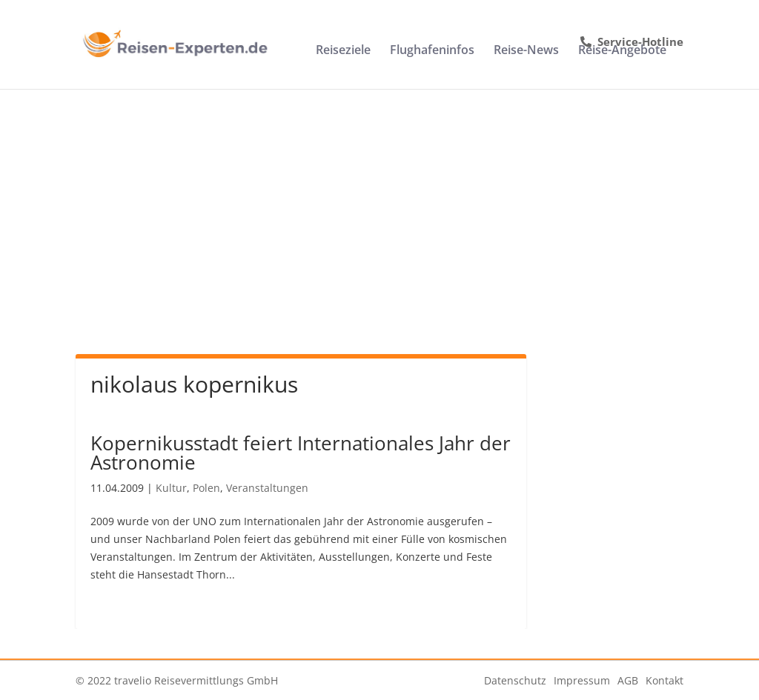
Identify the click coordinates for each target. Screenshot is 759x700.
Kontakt (664, 680)
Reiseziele (343, 51)
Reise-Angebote (622, 51)
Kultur (171, 488)
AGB (628, 680)
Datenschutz (515, 680)
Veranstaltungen (267, 488)
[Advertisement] (379, 200)
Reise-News (526, 51)
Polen (206, 488)
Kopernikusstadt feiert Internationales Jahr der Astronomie (301, 453)
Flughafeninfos (432, 51)
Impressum (582, 680)
